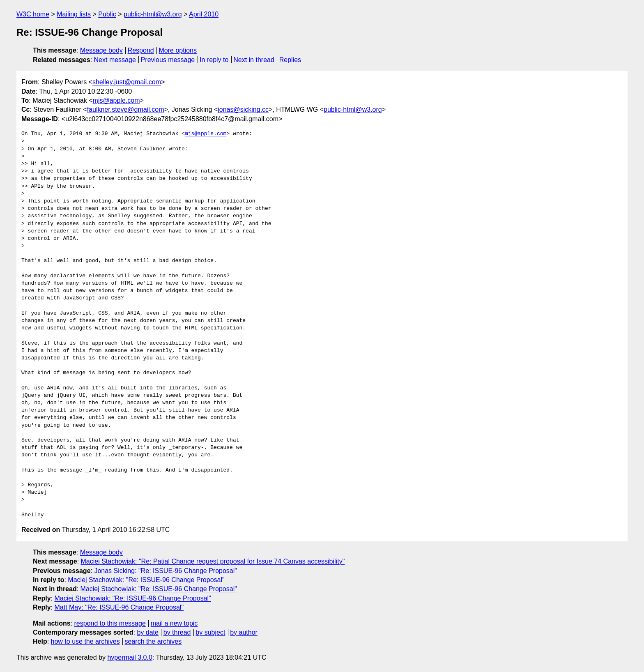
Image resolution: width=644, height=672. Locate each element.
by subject (210, 632)
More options (178, 50)
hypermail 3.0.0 (130, 657)
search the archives (153, 641)
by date (147, 632)
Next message (115, 60)
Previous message (168, 60)
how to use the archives (85, 641)
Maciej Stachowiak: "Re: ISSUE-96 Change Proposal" (146, 580)
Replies (290, 60)
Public (107, 14)
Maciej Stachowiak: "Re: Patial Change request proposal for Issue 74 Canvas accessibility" (213, 561)
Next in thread (254, 60)
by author (244, 632)
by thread (177, 632)
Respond (141, 50)
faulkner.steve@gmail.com (126, 109)
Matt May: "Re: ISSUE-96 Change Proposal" (119, 607)
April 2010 (204, 14)
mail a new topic (174, 623)
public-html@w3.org (153, 14)
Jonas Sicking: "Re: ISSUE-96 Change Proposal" (166, 571)
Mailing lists (74, 14)
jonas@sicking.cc (243, 109)
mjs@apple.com (116, 100)
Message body (101, 50)
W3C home (33, 14)
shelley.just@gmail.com (127, 82)
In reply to (214, 60)
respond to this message (110, 623)
